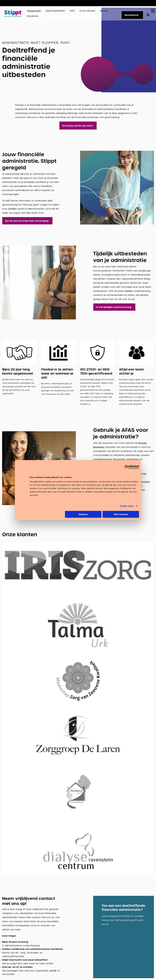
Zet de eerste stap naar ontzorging (27, 223)
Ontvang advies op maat (77, 127)
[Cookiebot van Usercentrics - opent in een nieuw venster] (127, 467)
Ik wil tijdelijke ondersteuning (114, 309)
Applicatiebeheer (55, 12)
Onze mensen (87, 12)
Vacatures (144, 3)
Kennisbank (130, 16)
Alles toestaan (121, 514)
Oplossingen (34, 12)
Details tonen (127, 506)
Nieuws (104, 12)
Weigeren (83, 514)
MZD (72, 12)
